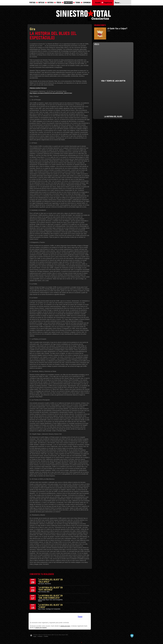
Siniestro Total (83, 15)
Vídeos (59, 3)
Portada (32, 3)
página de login (65, 626)
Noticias (41, 3)
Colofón (46, 636)
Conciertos (68, 3)
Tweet (80, 617)
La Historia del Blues (113, 117)
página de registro (41, 628)
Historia (50, 3)
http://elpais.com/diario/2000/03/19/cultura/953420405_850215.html (51, 93)
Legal (35, 636)
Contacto (40, 636)
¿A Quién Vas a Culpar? (117, 29)
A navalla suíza (132, 636)
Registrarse (108, 3)
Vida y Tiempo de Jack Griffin (113, 81)
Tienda (78, 3)
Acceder (98, 3)
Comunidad (87, 3)
